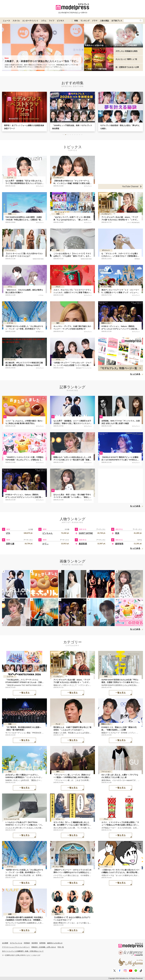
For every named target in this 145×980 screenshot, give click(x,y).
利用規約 (27, 943)
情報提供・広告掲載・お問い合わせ (44, 947)
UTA (8, 533)
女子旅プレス (117, 21)
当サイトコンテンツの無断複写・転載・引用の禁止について (23, 951)
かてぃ (45, 544)
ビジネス (60, 21)
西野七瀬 (10, 544)
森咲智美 (119, 544)
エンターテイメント (30, 21)
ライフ (52, 21)
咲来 (117, 533)
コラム (44, 21)
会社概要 (5, 943)
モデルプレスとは (16, 943)
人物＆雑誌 (104, 21)
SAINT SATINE (86, 533)
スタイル (16, 21)
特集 (76, 21)
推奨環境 (35, 943)
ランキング (85, 21)
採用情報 (42, 943)
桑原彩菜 (83, 544)
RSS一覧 (61, 947)
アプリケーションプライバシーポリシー (16, 947)
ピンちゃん (48, 533)
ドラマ (95, 21)
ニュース (6, 21)
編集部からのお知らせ (55, 943)
